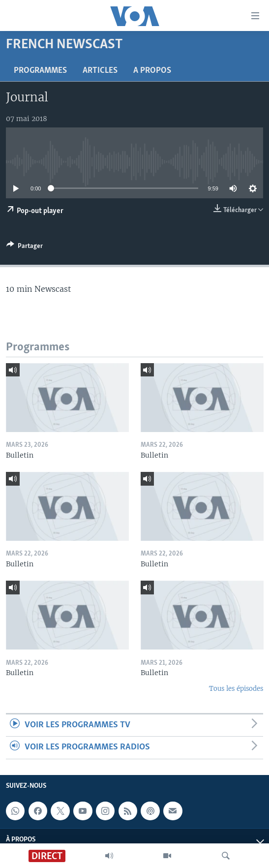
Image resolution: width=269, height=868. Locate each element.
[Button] (25, 248)
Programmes (40, 71)
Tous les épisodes (236, 689)
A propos (152, 71)
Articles (100, 71)
